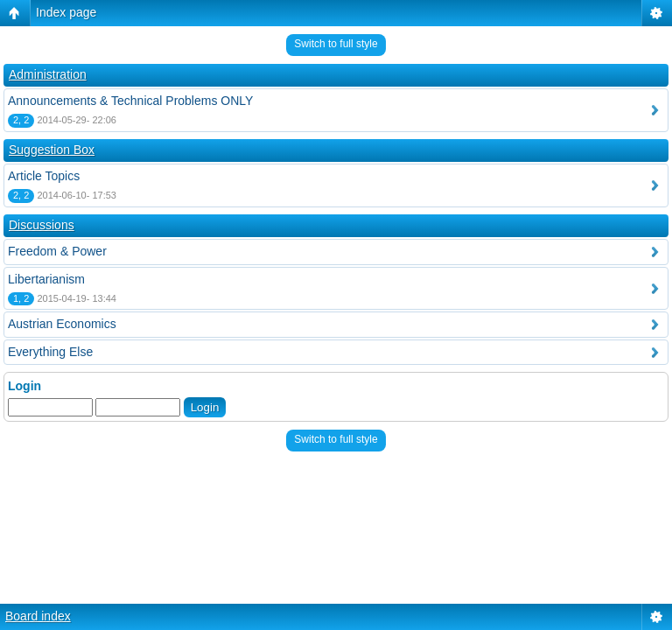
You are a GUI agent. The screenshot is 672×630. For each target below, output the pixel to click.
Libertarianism (46, 279)
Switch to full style (336, 44)
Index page (66, 12)
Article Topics (44, 176)
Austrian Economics (62, 324)
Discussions (42, 225)
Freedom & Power (57, 251)
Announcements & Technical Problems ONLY (130, 101)
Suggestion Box (52, 150)
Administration (48, 74)
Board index (38, 616)
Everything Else (50, 352)
